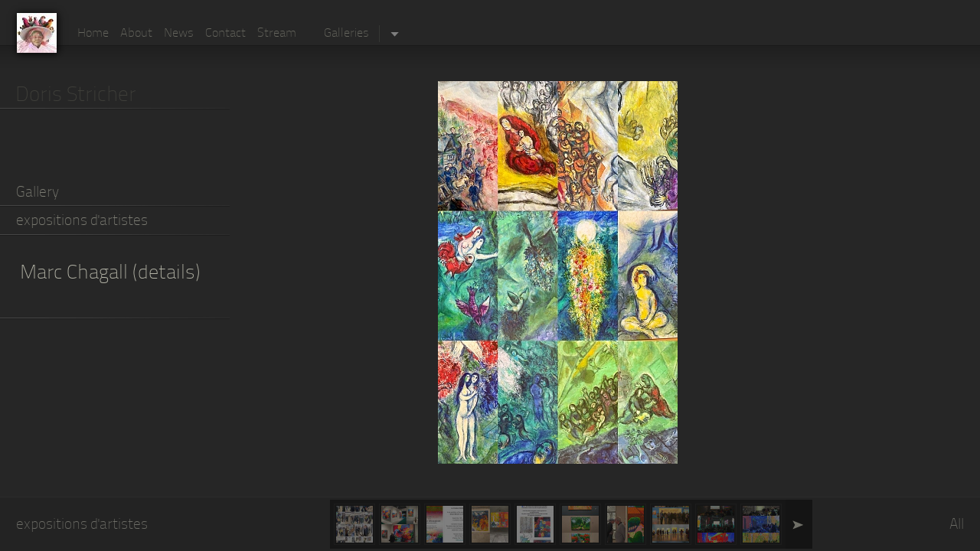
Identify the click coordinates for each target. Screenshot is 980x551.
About (136, 34)
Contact (225, 34)
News (179, 34)
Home (93, 34)
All (957, 525)
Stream (277, 34)
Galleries (346, 34)
